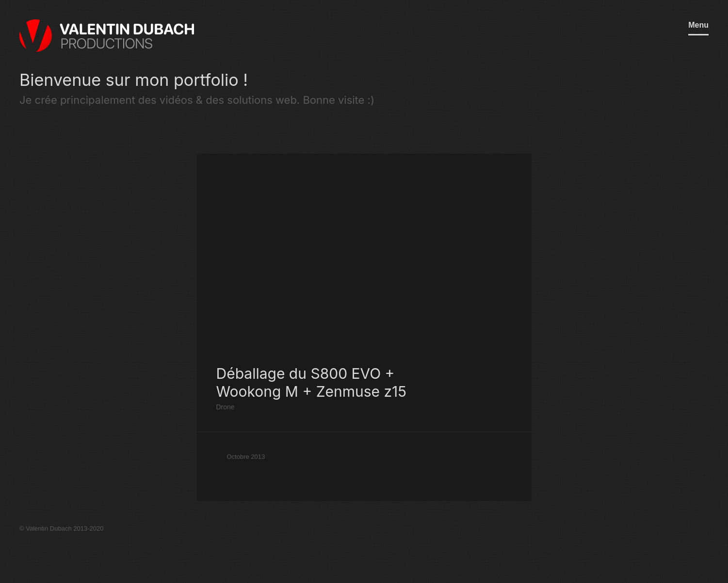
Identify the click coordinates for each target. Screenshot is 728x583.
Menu (698, 25)
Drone (226, 407)
